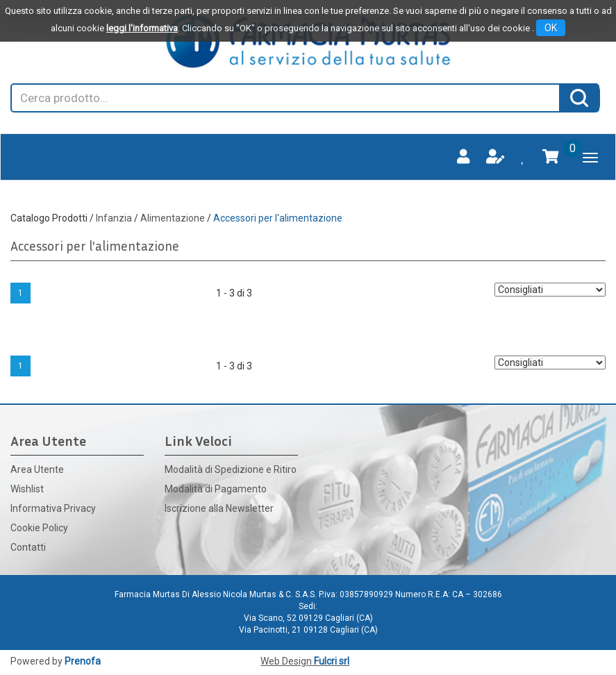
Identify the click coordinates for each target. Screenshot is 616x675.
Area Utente (37, 469)
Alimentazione (173, 218)
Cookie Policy (39, 528)
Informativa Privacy (53, 508)
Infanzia (114, 218)
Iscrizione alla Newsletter (219, 508)
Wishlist (27, 489)
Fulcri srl (332, 661)
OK (551, 28)
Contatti (28, 547)
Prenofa (83, 661)
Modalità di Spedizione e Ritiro (231, 469)
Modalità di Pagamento (216, 489)
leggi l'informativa (142, 28)
